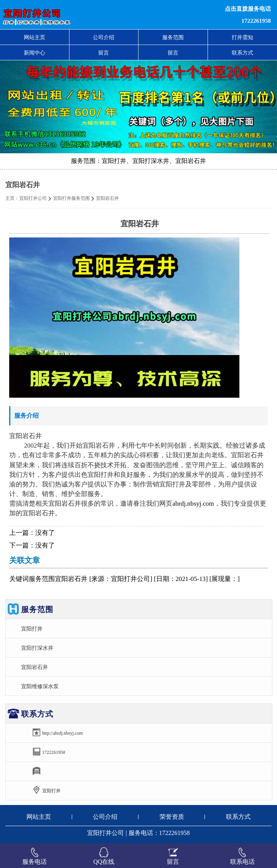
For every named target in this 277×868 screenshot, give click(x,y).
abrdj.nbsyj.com (193, 504)
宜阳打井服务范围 (71, 198)
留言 (104, 53)
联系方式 (242, 53)
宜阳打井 (32, 629)
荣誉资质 (172, 817)
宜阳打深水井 (37, 648)
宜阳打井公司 (33, 198)
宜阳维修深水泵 (40, 686)
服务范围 (173, 37)
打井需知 (242, 37)
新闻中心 (35, 53)
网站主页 (35, 37)
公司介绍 (104, 37)
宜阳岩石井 (35, 667)
